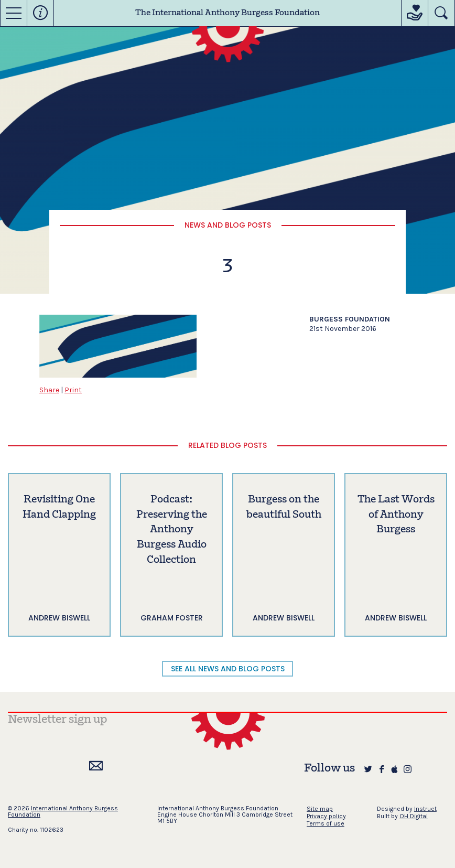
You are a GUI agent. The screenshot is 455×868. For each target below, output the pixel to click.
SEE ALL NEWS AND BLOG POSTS (228, 669)
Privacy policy (326, 816)
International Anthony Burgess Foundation (63, 811)
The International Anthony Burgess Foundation (227, 13)
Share (49, 390)
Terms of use (326, 823)
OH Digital (414, 816)
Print (73, 390)
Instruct (425, 809)
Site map (320, 809)
